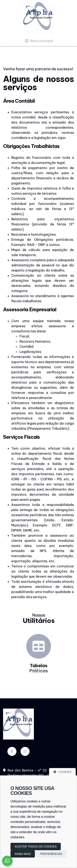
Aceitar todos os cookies (36, 846)
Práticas (39, 668)
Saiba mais (23, 854)
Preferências (51, 854)
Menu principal (38, 41)
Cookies (62, 772)
